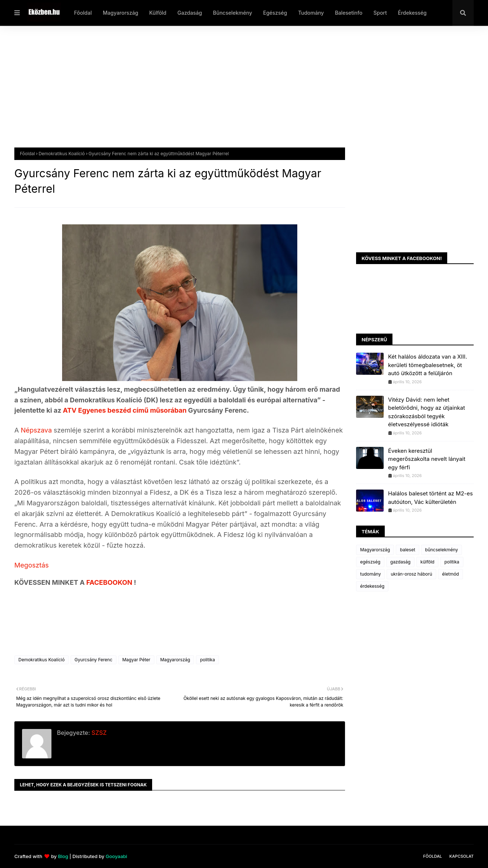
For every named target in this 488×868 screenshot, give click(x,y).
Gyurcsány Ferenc (94, 660)
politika (207, 660)
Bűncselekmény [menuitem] (233, 13)
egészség (370, 562)
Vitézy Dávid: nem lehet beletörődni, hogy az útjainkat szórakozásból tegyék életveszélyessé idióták (426, 412)
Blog (63, 856)
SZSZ (98, 733)
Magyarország (175, 660)
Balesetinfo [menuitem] (349, 13)
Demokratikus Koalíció (62, 154)
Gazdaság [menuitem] (190, 13)
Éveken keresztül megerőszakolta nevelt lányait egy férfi (427, 459)
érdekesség (372, 586)
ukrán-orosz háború (411, 574)
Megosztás (32, 565)
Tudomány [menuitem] (311, 13)
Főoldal (27, 154)
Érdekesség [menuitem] (412, 13)
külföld (427, 562)
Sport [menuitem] (380, 13)
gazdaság (400, 562)
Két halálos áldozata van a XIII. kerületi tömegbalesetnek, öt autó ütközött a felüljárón (428, 365)
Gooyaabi (116, 856)
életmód (451, 574)
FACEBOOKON (110, 582)
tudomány (370, 574)
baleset (407, 550)
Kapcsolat (462, 856)
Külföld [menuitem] (158, 13)
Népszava (37, 430)
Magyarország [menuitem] (121, 13)
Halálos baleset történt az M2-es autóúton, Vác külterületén (430, 498)
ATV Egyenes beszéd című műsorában (125, 410)
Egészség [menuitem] (275, 13)
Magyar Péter (136, 660)
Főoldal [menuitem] (83, 13)
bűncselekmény (442, 550)
